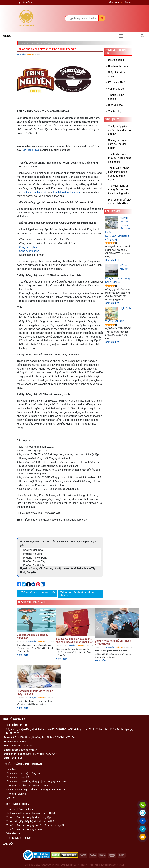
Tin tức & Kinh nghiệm (116, 97)
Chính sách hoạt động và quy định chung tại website (36, 781)
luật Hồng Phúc (31, 150)
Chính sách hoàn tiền (18, 777)
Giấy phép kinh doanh (116, 74)
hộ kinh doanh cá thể (34, 192)
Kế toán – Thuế (117, 82)
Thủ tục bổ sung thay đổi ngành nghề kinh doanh (120, 158)
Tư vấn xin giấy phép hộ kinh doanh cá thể (30, 821)
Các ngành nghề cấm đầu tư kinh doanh (117, 144)
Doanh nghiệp (116, 60)
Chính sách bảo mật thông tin (23, 773)
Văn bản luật (115, 111)
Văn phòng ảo (116, 89)
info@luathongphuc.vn (25, 750)
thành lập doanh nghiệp (66, 192)
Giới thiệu (114, 2)
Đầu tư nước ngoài (119, 66)
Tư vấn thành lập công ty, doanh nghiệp (29, 817)
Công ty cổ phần (28, 247)
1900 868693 (21, 742)
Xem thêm (23, 655)
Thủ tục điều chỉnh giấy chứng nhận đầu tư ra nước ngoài (119, 174)
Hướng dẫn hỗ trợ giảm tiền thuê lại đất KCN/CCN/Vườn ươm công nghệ (118, 229)
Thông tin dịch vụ (16, 794)
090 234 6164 (25, 746)
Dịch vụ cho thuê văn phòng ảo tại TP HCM (31, 813)
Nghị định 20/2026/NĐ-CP (118, 315)
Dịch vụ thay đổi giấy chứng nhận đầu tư (120, 202)
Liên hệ (127, 2)
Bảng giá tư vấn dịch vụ (20, 809)
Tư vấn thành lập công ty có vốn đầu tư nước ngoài (35, 825)
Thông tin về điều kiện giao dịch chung (28, 786)
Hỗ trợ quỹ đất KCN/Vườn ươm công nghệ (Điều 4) (117, 274)
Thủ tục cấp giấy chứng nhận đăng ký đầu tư (120, 130)
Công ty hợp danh (29, 251)
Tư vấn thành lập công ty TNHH (24, 830)
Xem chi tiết (112, 260)
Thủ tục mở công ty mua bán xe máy (38, 592)
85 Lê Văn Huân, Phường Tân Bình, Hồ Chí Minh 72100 (44, 737)
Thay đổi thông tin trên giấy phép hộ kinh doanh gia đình (119, 190)
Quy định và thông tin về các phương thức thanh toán (36, 790)
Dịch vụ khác (115, 105)
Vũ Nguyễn (21, 54)
